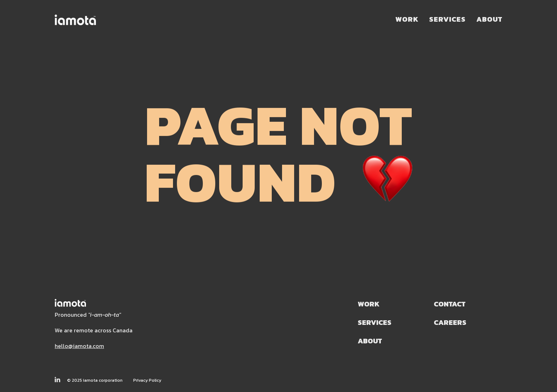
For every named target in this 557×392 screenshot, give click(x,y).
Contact (450, 304)
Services (447, 19)
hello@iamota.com (79, 346)
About (489, 19)
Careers (450, 323)
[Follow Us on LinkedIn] (57, 380)
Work (407, 19)
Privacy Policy (147, 380)
